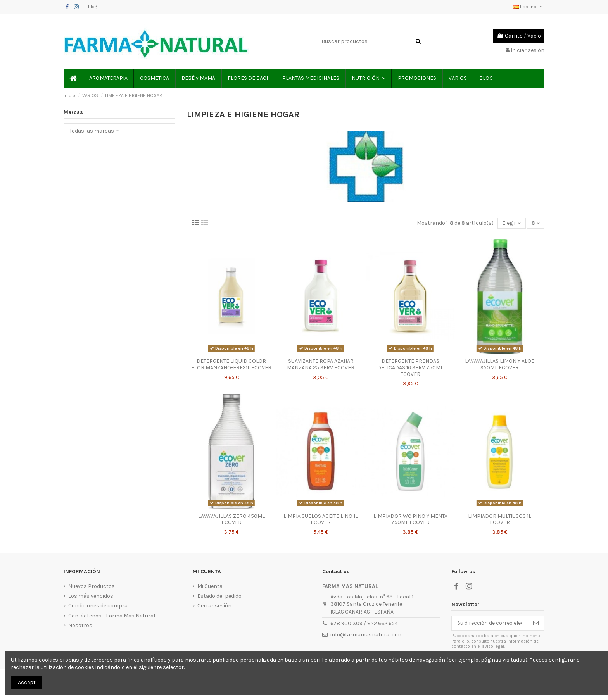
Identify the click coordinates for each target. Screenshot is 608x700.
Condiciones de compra (98, 606)
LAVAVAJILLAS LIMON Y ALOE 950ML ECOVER (500, 364)
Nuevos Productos (92, 586)
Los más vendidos (91, 596)
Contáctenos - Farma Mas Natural (112, 616)
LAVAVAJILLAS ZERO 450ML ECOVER (231, 519)
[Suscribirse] (536, 623)
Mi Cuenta (210, 586)
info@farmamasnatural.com (367, 635)
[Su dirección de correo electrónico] (490, 623)
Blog (92, 7)
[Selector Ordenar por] (511, 223)
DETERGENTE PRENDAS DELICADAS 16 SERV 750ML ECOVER (410, 368)
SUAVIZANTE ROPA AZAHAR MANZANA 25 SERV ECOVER (321, 364)
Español (529, 7)
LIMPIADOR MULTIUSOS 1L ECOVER (500, 519)
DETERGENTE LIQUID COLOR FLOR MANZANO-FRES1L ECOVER (231, 364)
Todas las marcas (94, 131)
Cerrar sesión (214, 606)
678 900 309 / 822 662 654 (364, 623)
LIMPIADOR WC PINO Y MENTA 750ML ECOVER (410, 519)
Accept (27, 682)
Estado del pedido (219, 596)
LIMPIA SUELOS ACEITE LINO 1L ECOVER (321, 519)
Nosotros (80, 625)
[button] (368, 78)
